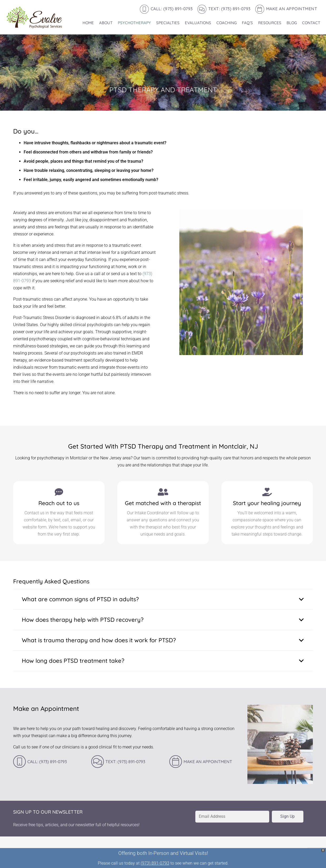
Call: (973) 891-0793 (47, 762)
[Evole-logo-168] (34, 17)
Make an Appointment (208, 762)
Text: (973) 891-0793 (125, 762)
